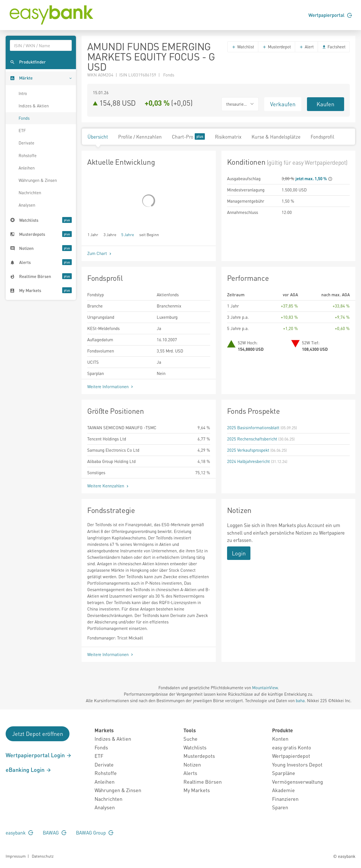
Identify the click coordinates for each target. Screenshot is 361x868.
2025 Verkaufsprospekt (248, 450)
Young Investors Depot (297, 764)
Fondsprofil (322, 137)
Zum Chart (100, 253)
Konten (280, 739)
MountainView (265, 688)
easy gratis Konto (292, 747)
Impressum (16, 856)
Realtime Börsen (203, 782)
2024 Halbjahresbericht (248, 461)
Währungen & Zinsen (38, 180)
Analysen (27, 205)
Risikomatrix (228, 137)
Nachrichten (30, 193)
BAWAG (55, 833)
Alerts (190, 773)
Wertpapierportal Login (39, 755)
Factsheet (334, 47)
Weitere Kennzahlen (108, 486)
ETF (22, 130)
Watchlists (195, 747)
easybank (19, 833)
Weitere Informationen (111, 386)
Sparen (280, 807)
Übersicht (98, 137)
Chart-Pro (188, 136)
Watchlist (243, 47)
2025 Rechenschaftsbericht (252, 439)
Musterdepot (277, 47)
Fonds (24, 118)
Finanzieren (285, 799)
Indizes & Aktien (34, 106)
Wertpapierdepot (291, 756)
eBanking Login (29, 770)
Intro (23, 93)
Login (239, 553)
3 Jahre (110, 234)
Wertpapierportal (330, 15)
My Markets (197, 790)
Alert (306, 47)
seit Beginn (149, 234)
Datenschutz (43, 856)
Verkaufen (283, 104)
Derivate (26, 143)
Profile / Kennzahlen (140, 137)
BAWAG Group (95, 833)
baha (300, 700)
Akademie (283, 790)
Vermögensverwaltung (298, 782)
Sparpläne (284, 773)
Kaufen (325, 104)
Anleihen (27, 168)
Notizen (192, 764)
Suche (190, 739)
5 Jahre (128, 234)
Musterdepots (199, 756)
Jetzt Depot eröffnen (38, 734)
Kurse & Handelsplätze (276, 137)
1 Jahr (93, 234)
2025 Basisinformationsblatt (253, 428)
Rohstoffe (28, 155)
